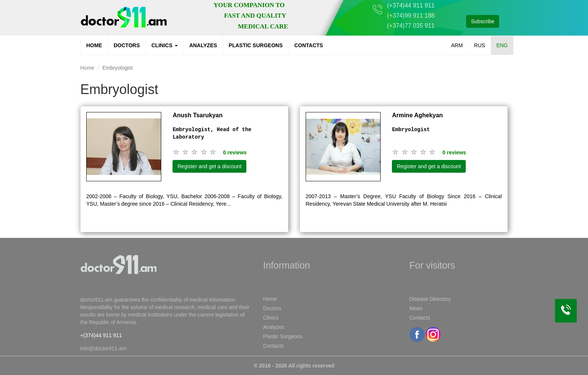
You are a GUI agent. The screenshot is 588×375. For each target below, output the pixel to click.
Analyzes (203, 45)
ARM (457, 45)
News (416, 308)
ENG (502, 45)
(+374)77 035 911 (411, 26)
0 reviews (235, 152)
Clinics (165, 45)
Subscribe (483, 21)
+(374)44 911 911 (101, 335)
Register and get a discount (209, 166)
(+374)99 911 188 (411, 16)
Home (94, 45)
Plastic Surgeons (256, 45)
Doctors (127, 45)
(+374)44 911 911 (411, 5)
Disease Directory (430, 299)
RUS (480, 45)
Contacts (309, 45)
